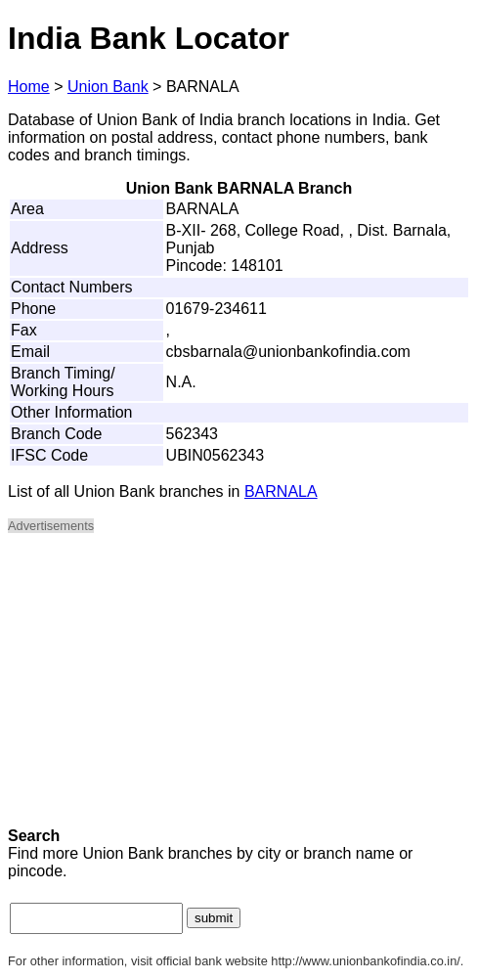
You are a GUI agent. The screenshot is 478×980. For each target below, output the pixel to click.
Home (29, 87)
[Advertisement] (239, 687)
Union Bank (108, 87)
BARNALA (281, 491)
